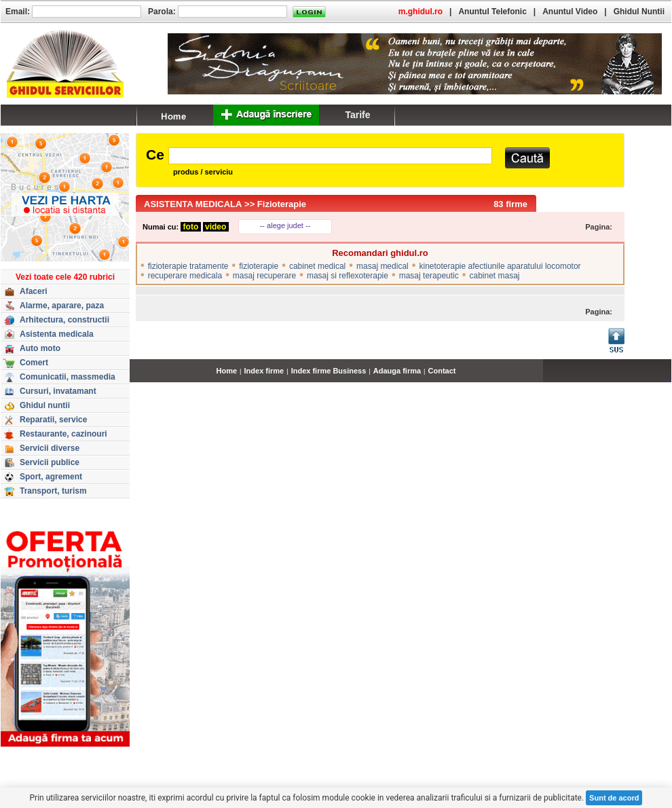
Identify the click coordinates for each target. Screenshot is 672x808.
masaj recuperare (264, 276)
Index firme (264, 371)
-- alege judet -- (285, 225)
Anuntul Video (570, 12)
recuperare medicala (185, 276)
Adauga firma (397, 371)
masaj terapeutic (429, 276)
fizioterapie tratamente (188, 266)
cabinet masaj (494, 276)
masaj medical (382, 266)
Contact (442, 371)
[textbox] (330, 156)
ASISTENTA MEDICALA (193, 204)
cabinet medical (317, 266)
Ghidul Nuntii (639, 12)
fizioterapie (259, 266)
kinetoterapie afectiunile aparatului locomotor (500, 266)
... (668, 378)
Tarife (357, 115)
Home (227, 371)
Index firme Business (329, 371)
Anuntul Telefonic (492, 12)
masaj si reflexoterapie (348, 276)
